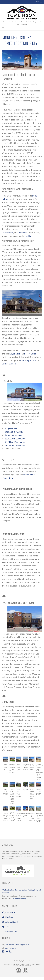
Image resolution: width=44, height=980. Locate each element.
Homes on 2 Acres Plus (15, 445)
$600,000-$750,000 (14, 432)
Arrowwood (8, 232)
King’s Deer (15, 354)
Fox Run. (29, 236)
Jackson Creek (9, 364)
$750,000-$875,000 (14, 435)
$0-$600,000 (11, 429)
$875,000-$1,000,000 (15, 439)
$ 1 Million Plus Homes (15, 442)
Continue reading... (20, 899)
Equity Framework (25, 961)
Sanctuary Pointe (28, 360)
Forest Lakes (30, 354)
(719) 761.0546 (10, 948)
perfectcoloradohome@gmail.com (17, 945)
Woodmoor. (22, 232)
